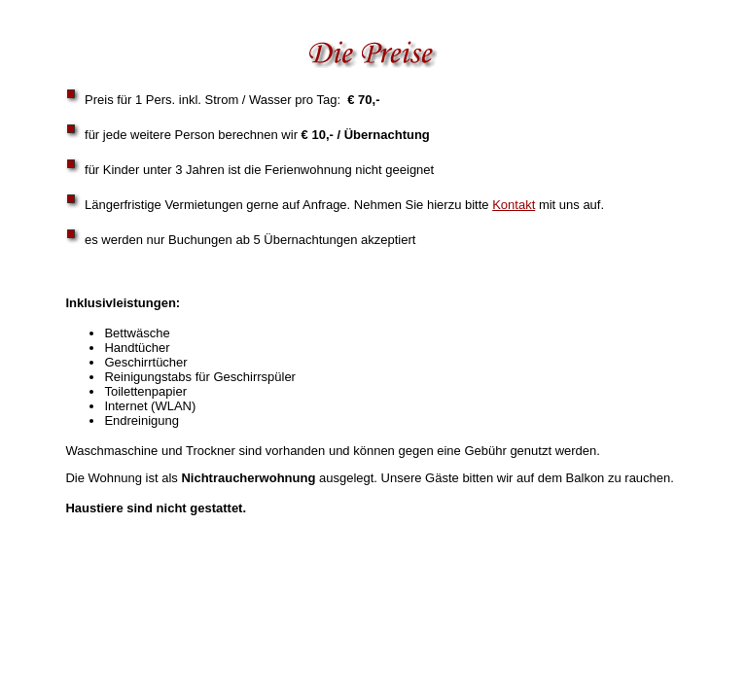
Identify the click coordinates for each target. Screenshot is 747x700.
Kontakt (514, 205)
